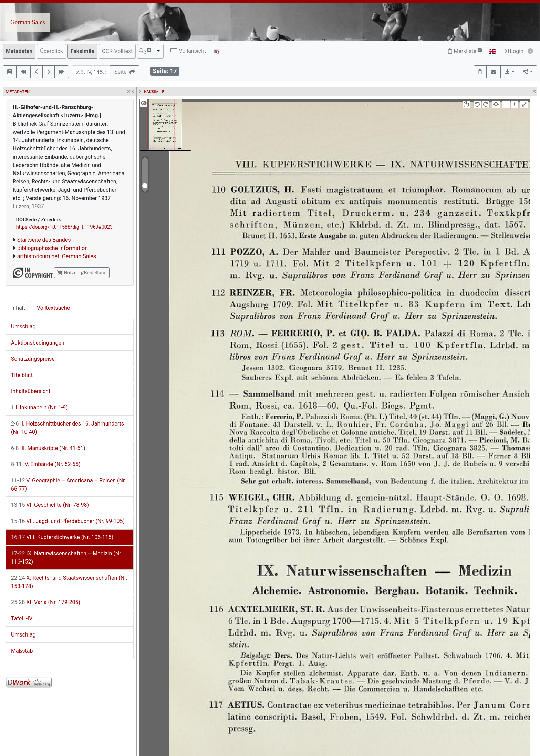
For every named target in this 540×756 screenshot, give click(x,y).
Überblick (51, 51)
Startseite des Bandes (44, 240)
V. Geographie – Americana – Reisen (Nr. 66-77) (69, 485)
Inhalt (18, 308)
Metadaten (19, 51)
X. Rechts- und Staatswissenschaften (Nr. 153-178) (69, 582)
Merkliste (465, 51)
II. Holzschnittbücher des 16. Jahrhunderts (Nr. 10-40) (67, 428)
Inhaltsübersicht (31, 391)
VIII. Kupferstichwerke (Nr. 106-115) (62, 537)
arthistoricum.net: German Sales (57, 256)
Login (513, 51)
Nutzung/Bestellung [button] (82, 273)
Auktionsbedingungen (38, 343)
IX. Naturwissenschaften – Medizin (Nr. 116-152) (67, 558)
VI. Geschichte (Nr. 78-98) (50, 505)
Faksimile (82, 51)
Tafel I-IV (22, 618)
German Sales (28, 22)
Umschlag (23, 327)
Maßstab (22, 651)
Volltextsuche (53, 308)
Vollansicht (188, 51)
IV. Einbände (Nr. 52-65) (46, 464)
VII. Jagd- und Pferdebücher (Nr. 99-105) (68, 521)
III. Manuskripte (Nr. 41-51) (48, 448)
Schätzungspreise (33, 359)
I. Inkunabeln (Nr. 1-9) (39, 407)
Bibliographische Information (53, 248)
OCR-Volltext (117, 51)
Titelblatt (22, 375)
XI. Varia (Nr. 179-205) (46, 602)
